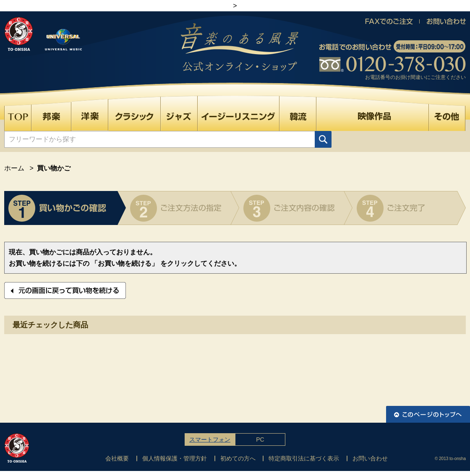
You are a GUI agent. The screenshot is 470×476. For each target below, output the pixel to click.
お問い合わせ (370, 458)
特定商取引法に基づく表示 (304, 458)
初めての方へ (238, 458)
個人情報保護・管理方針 (175, 458)
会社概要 (117, 458)
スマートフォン (210, 439)
